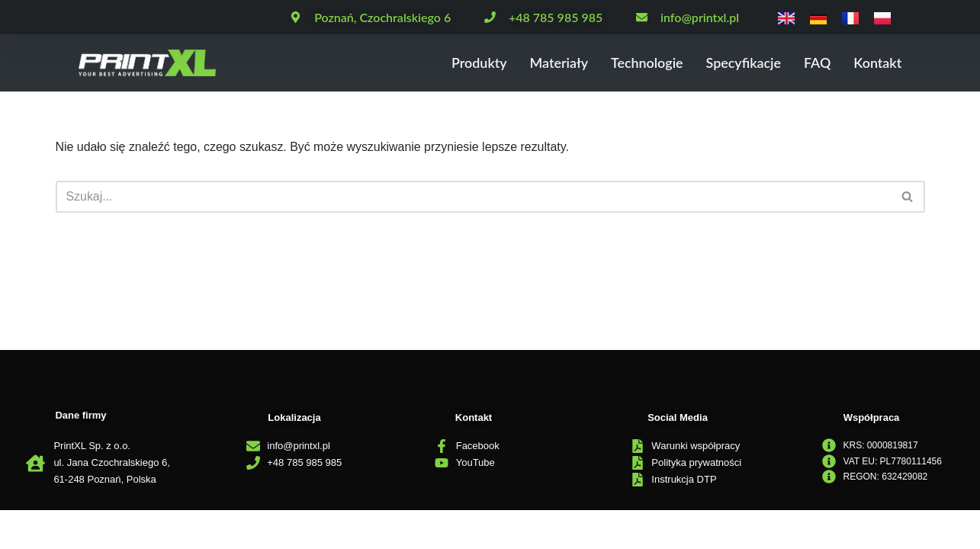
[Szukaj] (473, 197)
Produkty (459, 63)
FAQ (814, 63)
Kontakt (876, 63)
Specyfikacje (736, 63)
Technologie (636, 63)
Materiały (543, 63)
